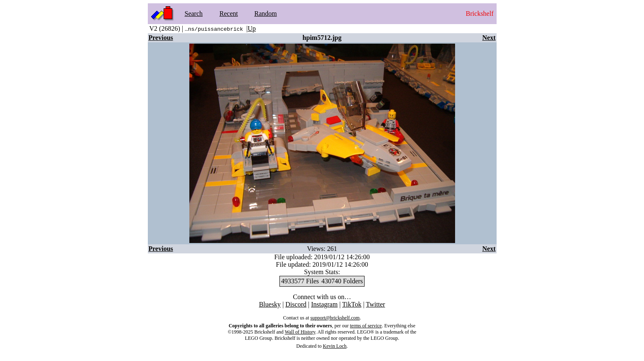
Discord (296, 304)
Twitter (375, 304)
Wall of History (300, 332)
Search (194, 14)
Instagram (324, 304)
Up (252, 28)
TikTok (352, 304)
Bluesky (270, 304)
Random (266, 14)
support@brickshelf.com (335, 318)
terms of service (366, 326)
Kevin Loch (335, 346)
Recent (229, 14)
